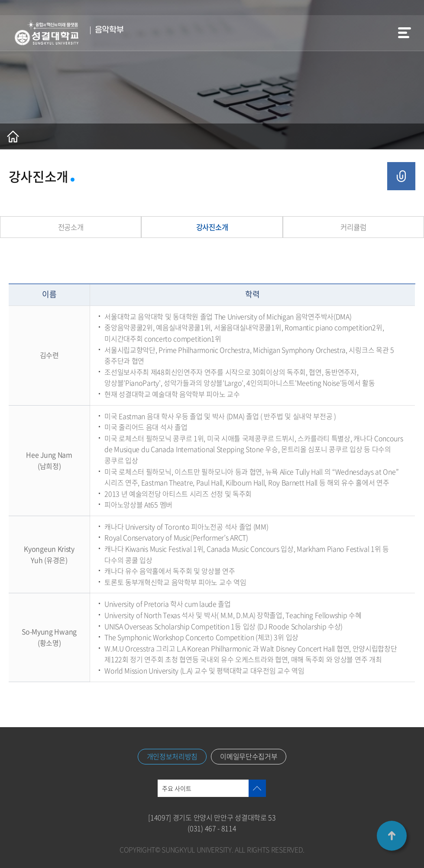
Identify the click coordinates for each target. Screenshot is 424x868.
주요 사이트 (177, 788)
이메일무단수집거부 (249, 757)
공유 (401, 176)
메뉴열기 (405, 33)
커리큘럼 (353, 227)
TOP (392, 835)
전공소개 (71, 227)
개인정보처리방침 (172, 757)
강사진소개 (212, 227)
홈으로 (13, 137)
